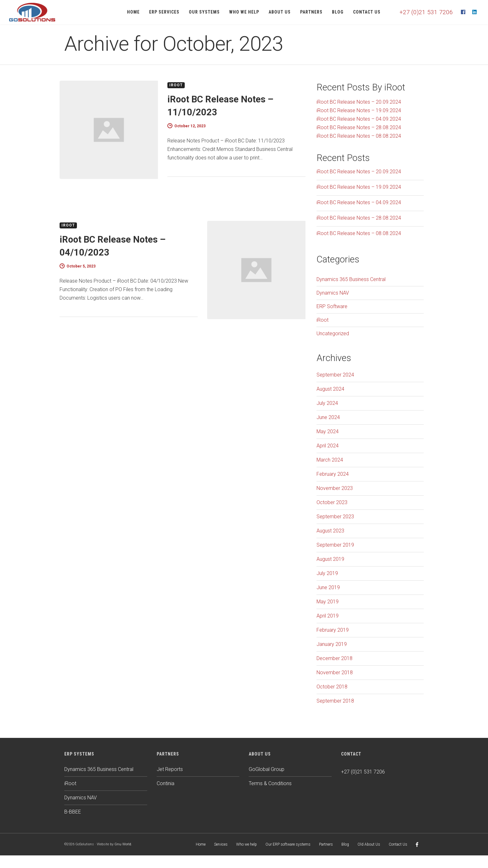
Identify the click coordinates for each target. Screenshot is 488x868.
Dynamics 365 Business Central (351, 279)
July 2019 (327, 573)
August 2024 (330, 389)
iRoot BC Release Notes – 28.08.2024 (359, 127)
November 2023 (335, 488)
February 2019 (333, 630)
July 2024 (327, 403)
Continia (166, 783)
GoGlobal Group (267, 769)
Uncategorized (333, 333)
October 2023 (332, 502)
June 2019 (328, 587)
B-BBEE (73, 812)
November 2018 (335, 673)
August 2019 (330, 559)
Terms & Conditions (270, 783)
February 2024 (333, 474)
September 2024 (335, 375)
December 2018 (334, 658)
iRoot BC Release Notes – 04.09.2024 (359, 119)
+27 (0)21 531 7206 (426, 12)
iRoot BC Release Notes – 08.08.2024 (359, 136)
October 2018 (332, 687)
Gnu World (123, 844)
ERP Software (332, 306)
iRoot (176, 85)
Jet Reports (170, 769)
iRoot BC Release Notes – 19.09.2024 (359, 110)
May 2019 (328, 602)
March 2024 (330, 460)
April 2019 (328, 616)
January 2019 (332, 644)
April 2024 (328, 446)
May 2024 (328, 431)
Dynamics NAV (333, 293)
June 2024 (328, 417)
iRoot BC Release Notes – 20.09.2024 (359, 102)
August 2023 (330, 531)
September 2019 (335, 545)
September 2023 (335, 517)
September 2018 (335, 701)
